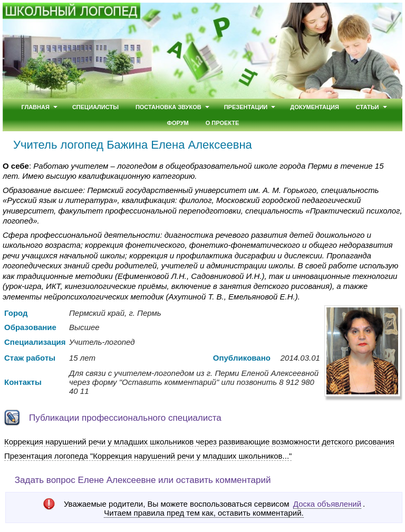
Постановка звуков (168, 107)
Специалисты (95, 107)
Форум (178, 123)
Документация (315, 107)
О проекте (223, 123)
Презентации (246, 107)
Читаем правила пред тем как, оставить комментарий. (204, 513)
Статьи (368, 107)
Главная (35, 107)
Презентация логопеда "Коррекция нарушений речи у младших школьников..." (148, 456)
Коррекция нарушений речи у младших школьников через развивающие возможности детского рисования (199, 442)
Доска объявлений (327, 504)
